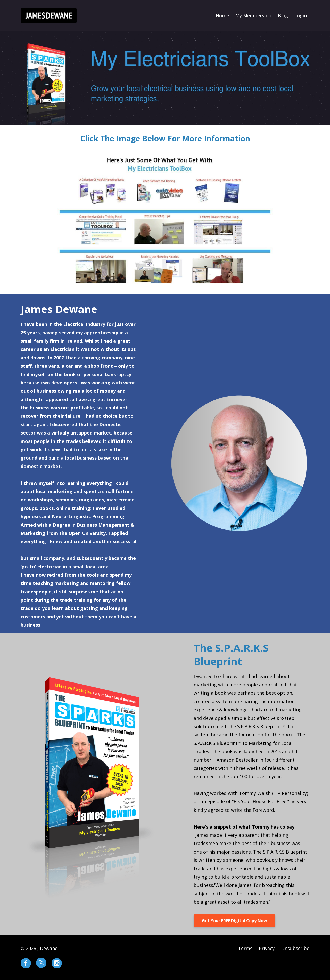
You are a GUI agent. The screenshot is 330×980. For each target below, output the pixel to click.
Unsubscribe (295, 948)
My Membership (253, 15)
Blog (283, 15)
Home (222, 15)
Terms (245, 948)
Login (301, 15)
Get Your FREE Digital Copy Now (234, 921)
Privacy (267, 948)
